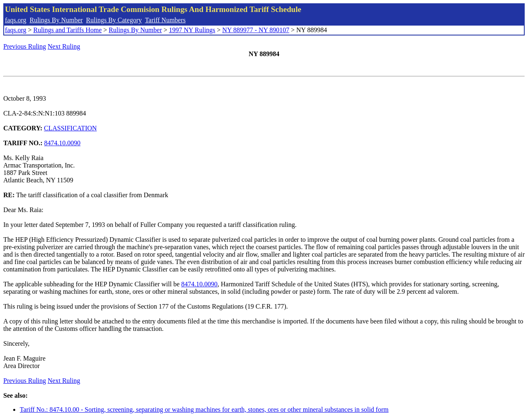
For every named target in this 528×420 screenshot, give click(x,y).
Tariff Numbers (165, 20)
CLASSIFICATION (71, 128)
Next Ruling (64, 46)
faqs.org (16, 20)
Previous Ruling (25, 46)
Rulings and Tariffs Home (68, 30)
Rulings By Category (114, 20)
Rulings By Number (56, 20)
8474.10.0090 (62, 143)
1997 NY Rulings (192, 30)
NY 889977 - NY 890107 (256, 30)
